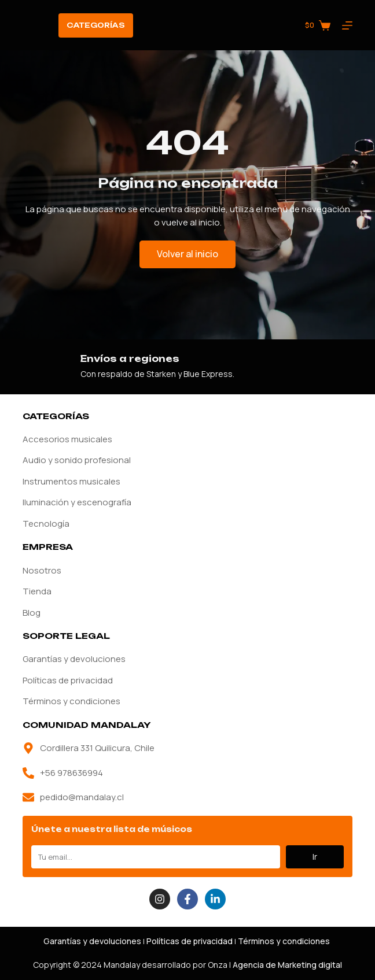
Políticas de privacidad (68, 680)
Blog (32, 613)
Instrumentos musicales (71, 481)
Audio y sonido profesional (77, 460)
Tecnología (46, 524)
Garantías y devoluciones (74, 659)
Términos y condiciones (71, 701)
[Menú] (347, 25)
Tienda (37, 591)
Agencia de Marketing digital (287, 965)
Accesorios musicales (67, 439)
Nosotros (42, 570)
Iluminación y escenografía (77, 502)
